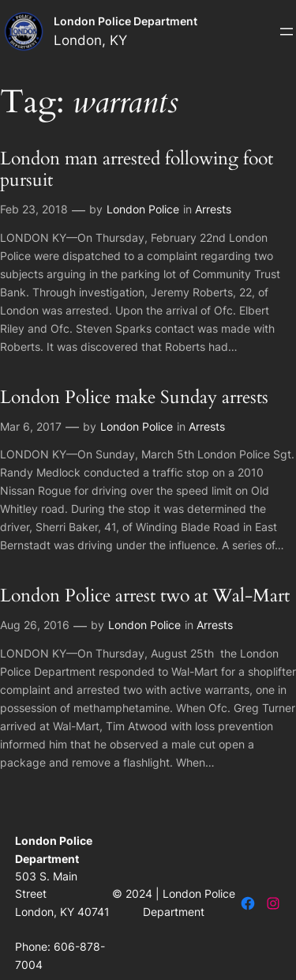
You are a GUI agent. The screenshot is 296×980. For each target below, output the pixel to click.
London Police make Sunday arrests (134, 398)
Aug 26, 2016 (35, 625)
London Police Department (126, 21)
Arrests (213, 209)
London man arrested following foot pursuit (137, 170)
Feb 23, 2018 (34, 209)
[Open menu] (287, 32)
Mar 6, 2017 (31, 426)
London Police (143, 209)
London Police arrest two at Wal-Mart (145, 596)
